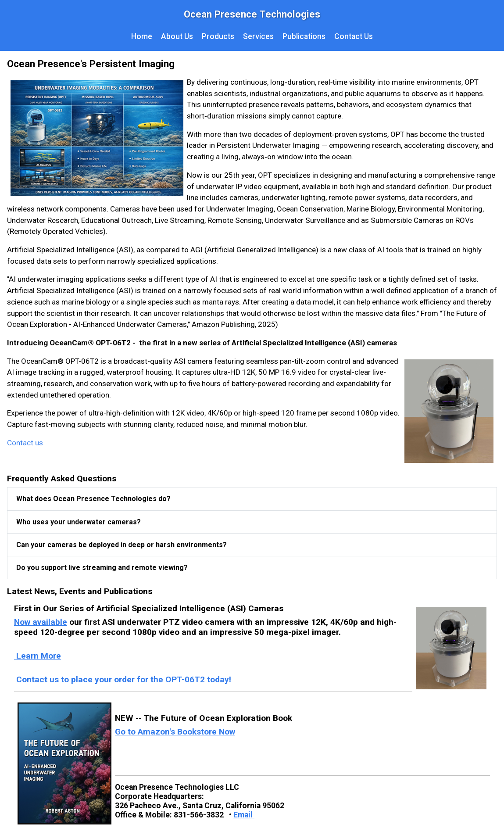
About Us (177, 36)
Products (218, 36)
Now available (41, 622)
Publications (304, 36)
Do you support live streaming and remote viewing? (102, 568)
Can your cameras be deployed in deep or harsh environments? (122, 545)
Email (244, 815)
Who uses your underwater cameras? (79, 522)
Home (142, 36)
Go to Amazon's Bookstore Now (175, 732)
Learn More (38, 656)
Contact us (25, 443)
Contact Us (354, 36)
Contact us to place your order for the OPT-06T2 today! (123, 679)
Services (258, 36)
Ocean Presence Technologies (252, 14)
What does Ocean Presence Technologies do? (93, 499)
